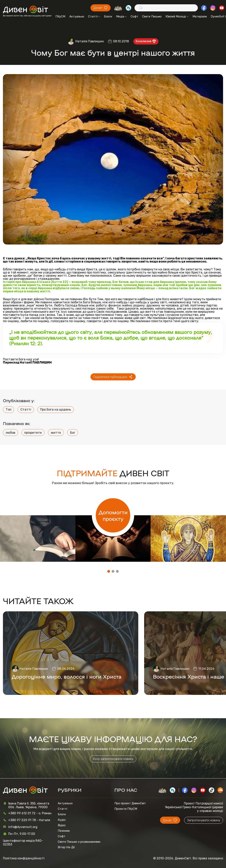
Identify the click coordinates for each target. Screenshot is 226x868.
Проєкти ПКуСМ (126, 809)
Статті (94, 16)
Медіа (121, 16)
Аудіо (62, 820)
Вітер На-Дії (66, 847)
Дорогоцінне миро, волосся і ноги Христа (67, 676)
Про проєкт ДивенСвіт (130, 803)
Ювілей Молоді (177, 16)
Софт (134, 16)
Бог (73, 433)
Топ (9, 409)
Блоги (108, 16)
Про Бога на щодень (56, 409)
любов (10, 433)
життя (56, 433)
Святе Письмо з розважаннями (79, 842)
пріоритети (33, 433)
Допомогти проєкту (113, 515)
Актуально (77, 16)
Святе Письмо (152, 16)
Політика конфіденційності (24, 858)
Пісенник (64, 831)
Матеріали (200, 16)
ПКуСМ (60, 16)
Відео (62, 825)
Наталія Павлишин (90, 41)
